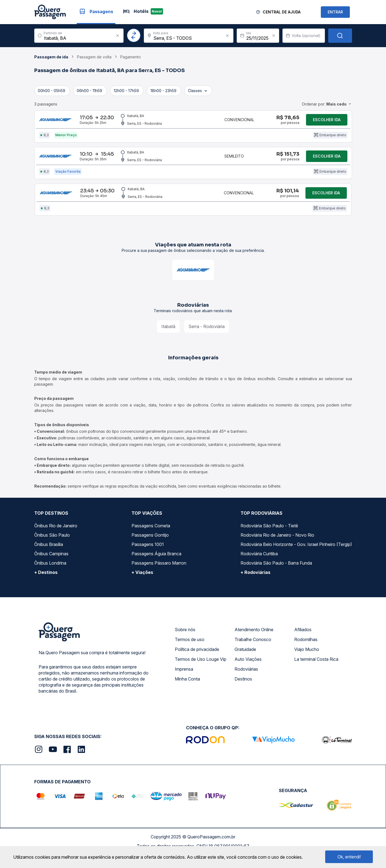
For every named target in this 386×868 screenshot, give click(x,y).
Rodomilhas (306, 653)
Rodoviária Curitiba (259, 567)
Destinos (243, 692)
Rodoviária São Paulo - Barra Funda (276, 576)
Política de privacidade (197, 663)
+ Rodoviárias (255, 586)
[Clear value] (274, 36)
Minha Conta (187, 692)
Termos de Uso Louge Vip (201, 673)
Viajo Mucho (307, 663)
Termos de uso (190, 653)
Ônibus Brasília (49, 558)
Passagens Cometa (151, 539)
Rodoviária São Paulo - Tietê (269, 539)
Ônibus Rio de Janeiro (56, 539)
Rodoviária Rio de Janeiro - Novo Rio (277, 548)
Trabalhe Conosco (253, 653)
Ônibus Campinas (51, 567)
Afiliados (303, 643)
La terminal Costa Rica (316, 673)
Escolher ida (327, 122)
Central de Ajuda (282, 12)
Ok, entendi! (349, 857)
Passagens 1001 (148, 558)
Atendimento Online (254, 643)
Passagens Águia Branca (156, 567)
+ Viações (142, 586)
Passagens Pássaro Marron (159, 576)
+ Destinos (46, 586)
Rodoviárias (246, 682)
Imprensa (184, 682)
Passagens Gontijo (150, 548)
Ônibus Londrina (50, 576)
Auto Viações (248, 673)
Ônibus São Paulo (52, 548)
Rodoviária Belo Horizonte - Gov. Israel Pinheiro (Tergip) (296, 558)
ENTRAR (335, 12)
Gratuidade (245, 663)
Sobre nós (185, 643)
